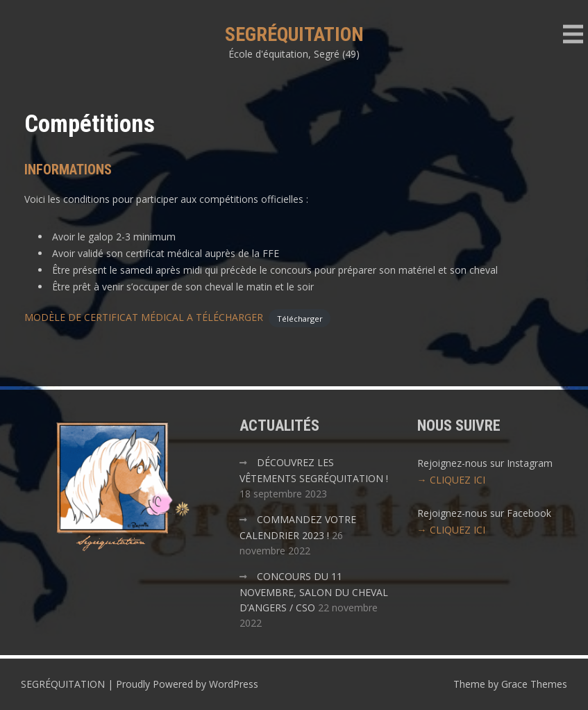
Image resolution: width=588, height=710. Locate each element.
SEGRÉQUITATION (294, 34)
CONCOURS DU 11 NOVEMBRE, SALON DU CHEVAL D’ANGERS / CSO (314, 592)
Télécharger (300, 318)
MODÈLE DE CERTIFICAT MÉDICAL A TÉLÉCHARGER (144, 317)
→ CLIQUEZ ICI (451, 480)
